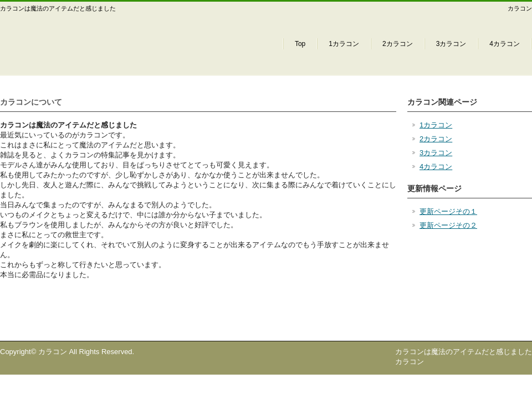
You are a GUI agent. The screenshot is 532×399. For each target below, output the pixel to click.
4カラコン (505, 44)
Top (300, 44)
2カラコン (398, 44)
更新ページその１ (448, 211)
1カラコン (344, 44)
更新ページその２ (448, 225)
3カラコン (451, 44)
